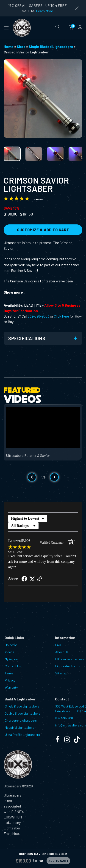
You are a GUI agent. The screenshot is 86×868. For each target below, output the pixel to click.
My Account (13, 659)
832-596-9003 (39, 316)
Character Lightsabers (21, 720)
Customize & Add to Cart (43, 230)
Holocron (11, 645)
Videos (10, 652)
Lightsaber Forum (68, 666)
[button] (6, 28)
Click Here (61, 316)
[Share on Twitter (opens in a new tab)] (32, 579)
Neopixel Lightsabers (20, 727)
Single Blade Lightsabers (22, 706)
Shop (21, 46)
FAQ (58, 645)
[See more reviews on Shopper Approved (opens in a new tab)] (40, 579)
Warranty (11, 687)
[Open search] (58, 27)
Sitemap (61, 673)
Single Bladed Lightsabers (51, 46)
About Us (62, 652)
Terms (9, 673)
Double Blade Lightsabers (23, 713)
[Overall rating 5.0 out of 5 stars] (17, 199)
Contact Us (13, 666)
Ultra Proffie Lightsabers (22, 735)
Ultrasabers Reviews (70, 659)
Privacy (10, 680)
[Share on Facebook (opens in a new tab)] (24, 579)
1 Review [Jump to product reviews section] (39, 199)
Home (9, 46)
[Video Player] (43, 428)
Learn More (44, 11)
